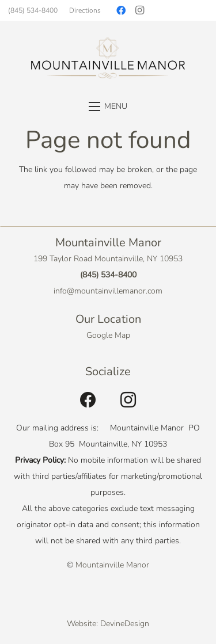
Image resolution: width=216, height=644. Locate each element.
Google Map (108, 335)
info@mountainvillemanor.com (108, 291)
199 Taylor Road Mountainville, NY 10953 (108, 259)
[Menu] (108, 106)
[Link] (108, 58)
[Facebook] (121, 10)
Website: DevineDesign (108, 624)
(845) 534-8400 (108, 275)
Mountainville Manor (112, 565)
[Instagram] (139, 10)
